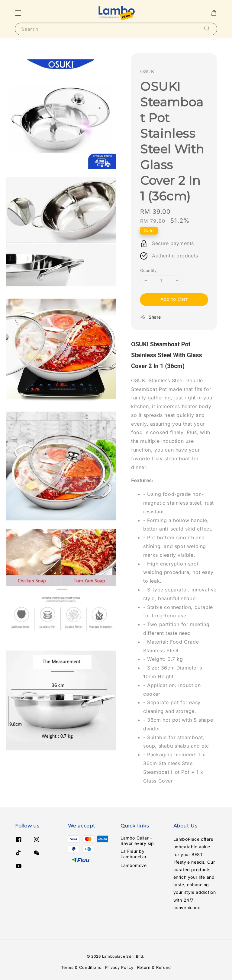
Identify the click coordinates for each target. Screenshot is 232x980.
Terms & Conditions (81, 967)
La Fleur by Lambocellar (134, 854)
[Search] (207, 29)
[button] (18, 13)
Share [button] (151, 317)
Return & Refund (154, 967)
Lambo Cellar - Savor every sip (137, 841)
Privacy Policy (119, 967)
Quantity (148, 270)
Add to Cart (174, 299)
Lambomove (134, 865)
